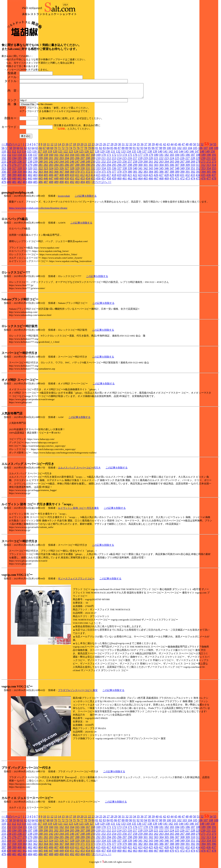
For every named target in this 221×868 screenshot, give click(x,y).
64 (33, 151)
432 (187, 178)
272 (209, 164)
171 (109, 158)
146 (192, 154)
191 (214, 158)
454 (88, 181)
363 (41, 174)
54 (211, 147)
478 (214, 181)
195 (20, 161)
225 (177, 161)
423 (140, 178)
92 (138, 151)
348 (177, 171)
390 (182, 174)
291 (93, 168)
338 (125, 171)
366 (56, 174)
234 (9, 164)
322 (41, 171)
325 (56, 171)
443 (30, 181)
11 (48, 147)
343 (151, 171)
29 (116, 147)
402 (30, 178)
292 (98, 168)
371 (83, 174)
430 (177, 178)
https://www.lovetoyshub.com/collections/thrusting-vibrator (38, 211)
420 (124, 178)
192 (4, 161)
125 (81, 154)
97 (157, 151)
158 (41, 158)
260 (146, 164)
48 (187, 147)
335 (109, 171)
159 (46, 158)
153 (14, 158)
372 (88, 174)
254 (114, 164)
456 (98, 181)
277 (20, 168)
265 (172, 164)
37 (146, 147)
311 (198, 168)
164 (72, 158)
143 (176, 154)
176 (135, 158)
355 (214, 171)
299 (135, 168)
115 (29, 154)
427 (161, 178)
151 (4, 158)
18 (74, 147)
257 (130, 164)
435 (203, 178)
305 (167, 168)
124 (76, 154)
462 (130, 181)
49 (191, 147)
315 (4, 171)
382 (140, 174)
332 (93, 171)
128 (97, 154)
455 (93, 181)
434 (198, 178)
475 (198, 181)
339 (130, 171)
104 (190, 151)
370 (77, 174)
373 (93, 174)
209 (93, 161)
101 (174, 151)
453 (83, 181)
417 (109, 178)
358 (14, 174)
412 (82, 178)
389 (177, 174)
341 (140, 171)
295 (114, 168)
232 (214, 161)
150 (213, 154)
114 (24, 154)
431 (182, 178)
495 (88, 185)
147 (197, 154)
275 (9, 168)
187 (193, 158)
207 (83, 161)
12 (52, 147)
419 (119, 178)
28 (112, 147)
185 (182, 158)
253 (109, 164)
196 (25, 161)
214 (119, 161)
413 (88, 178)
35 (138, 147)
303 (156, 168)
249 (88, 164)
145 (186, 154)
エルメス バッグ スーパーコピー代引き (79, 470)
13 (56, 147)
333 (98, 171)
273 (214, 164)
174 (125, 158)
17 (71, 147)
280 (35, 168)
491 (67, 185)
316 (9, 171)
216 (130, 161)
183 (172, 158)
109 (216, 151)
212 (109, 161)
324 (51, 171)
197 (30, 161)
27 (108, 147)
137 (144, 154)
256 (125, 164)
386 (161, 174)
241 (46, 164)
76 (78, 151)
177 (140, 158)
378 (119, 174)
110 (4, 154)
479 (4, 185)
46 (180, 147)
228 (193, 161)
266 (177, 164)
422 (135, 178)
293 (104, 168)
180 (156, 158)
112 (14, 154)
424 (145, 178)
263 (161, 164)
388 (172, 174)
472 (182, 181)
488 (51, 185)
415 (98, 178)
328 (72, 171)
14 (59, 147)
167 (88, 158)
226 (182, 161)
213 (114, 161)
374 (98, 174)
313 (208, 168)
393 (198, 174)
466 (151, 181)
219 (145, 161)
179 (151, 158)
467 (156, 181)
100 (169, 151)
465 (146, 181)
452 (77, 181)
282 (46, 168)
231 (208, 161)
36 (142, 147)
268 (188, 164)
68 (48, 151)
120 (55, 154)
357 (9, 174)
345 (161, 171)
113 (19, 154)
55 (215, 147)
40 (157, 147)
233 (4, 164)
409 (67, 178)
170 (104, 158)
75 (74, 151)
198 (35, 161)
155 (25, 158)
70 (56, 151)
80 (93, 151)
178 (146, 158)
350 (188, 171)
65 (37, 151)
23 (93, 147)
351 (193, 171)
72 (63, 151)
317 (14, 171)
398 (9, 178)
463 (135, 181)
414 (93, 178)
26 (104, 147)
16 (67, 147)
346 (167, 171)
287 (72, 168)
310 (193, 168)
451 (72, 181)
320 (30, 171)
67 (44, 151)
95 (149, 151)
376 (109, 174)
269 (193, 164)
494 (83, 185)
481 (14, 185)
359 (20, 174)
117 (39, 154)
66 (41, 151)
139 (155, 154)
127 (92, 154)
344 (156, 171)
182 (167, 158)
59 (14, 151)
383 (146, 174)
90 (131, 151)
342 (146, 171)
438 (4, 181)
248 (83, 164)
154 (20, 158)
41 (161, 147)
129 (102, 154)
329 (77, 171)
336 (114, 171)
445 (41, 181)
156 (30, 158)
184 (177, 158)
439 (9, 181)
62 (26, 151)
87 (119, 151)
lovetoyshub (64, 199)
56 (3, 151)
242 (51, 164)
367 (62, 174)
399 (14, 178)
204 (67, 161)
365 (51, 174)
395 (209, 174)
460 (119, 181)
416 (103, 178)
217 (135, 161)
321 (35, 171)
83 (104, 151)
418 (114, 178)
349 (182, 171)
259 (140, 164)
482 (20, 185)
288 (77, 168)
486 (41, 185)
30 (120, 147)
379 (125, 174)
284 (56, 168)
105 (195, 151)
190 (209, 158)
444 (35, 181)
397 (4, 178)
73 (67, 151)
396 (214, 174)
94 (146, 151)
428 (166, 178)
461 (125, 181)
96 (153, 151)
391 (188, 174)
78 (86, 151)
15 (63, 147)
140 (160, 154)
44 (172, 147)
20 (82, 147)
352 (198, 171)
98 (161, 151)
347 (172, 171)
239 (35, 164)
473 (188, 181)
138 (150, 154)
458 (109, 181)
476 (203, 181)
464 (140, 181)
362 (35, 174)
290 (88, 168)
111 (9, 154)
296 (119, 168)
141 (165, 154)
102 (179, 151)
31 (123, 147)
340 (135, 171)
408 (62, 178)
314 (214, 168)
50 (195, 147)
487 (46, 185)
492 (72, 185)
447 (51, 181)
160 (51, 158)
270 (198, 164)
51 (198, 147)
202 (56, 161)
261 (151, 164)
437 (214, 178)
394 (203, 174)
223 (166, 161)
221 (156, 161)
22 (89, 147)
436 (208, 178)
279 (30, 168)
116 (34, 154)
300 (140, 168)
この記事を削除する (86, 199)
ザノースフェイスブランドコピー (76, 581)
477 (209, 181)
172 (114, 158)
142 (171, 154)
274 (4, 168)
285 (62, 168)
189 (203, 158)
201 (51, 161)
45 (176, 147)
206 (77, 161)
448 (56, 181)
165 (77, 158)
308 (182, 168)
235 (14, 164)
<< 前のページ (11, 147)
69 (52, 151)
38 (150, 147)
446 (46, 181)
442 (25, 181)
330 (83, 171)
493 (77, 185)
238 (30, 164)
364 (46, 174)
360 (25, 174)
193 (9, 161)
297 (125, 168)
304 (161, 168)
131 (113, 154)
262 (156, 164)
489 (56, 185)
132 (118, 154)
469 (167, 181)
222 (161, 161)
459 (114, 181)
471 (177, 181)
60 (18, 151)
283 (51, 168)
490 (62, 185)
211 (103, 161)
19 (78, 147)
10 (44, 147)
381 (135, 174)
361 (30, 174)
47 (183, 147)
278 (25, 168)
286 (67, 168)
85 (112, 151)
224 (172, 161)
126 (86, 154)
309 (188, 168)
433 (193, 178)
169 (98, 158)
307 (177, 168)
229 (198, 161)
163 (67, 158)
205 (72, 161)
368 (67, 174)
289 (83, 168)
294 (109, 168)
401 (25, 178)
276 (14, 168)
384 (151, 174)
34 (135, 147)
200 (46, 161)
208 (88, 161)
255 (119, 164)
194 (14, 161)
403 (35, 178)
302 (151, 168)
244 (62, 164)
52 (202, 147)
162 (62, 158)
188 (198, 158)
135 (134, 154)
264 (167, 164)
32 (127, 147)
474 (193, 181)
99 (164, 151)
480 (9, 185)
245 (67, 164)
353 (203, 171)
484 (30, 185)
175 (130, 158)
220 (151, 161)
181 (161, 158)
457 (104, 181)
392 (193, 174)
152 (9, 158)
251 (98, 164)
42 (165, 147)
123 (71, 154)
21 (86, 147)
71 (59, 151)
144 (181, 154)
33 (131, 147)
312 (203, 168)
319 (25, 171)
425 (151, 178)
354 (209, 171)
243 (56, 164)
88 (123, 151)
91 (134, 151)
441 (20, 181)
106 (200, 151)
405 (46, 178)
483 (25, 185)
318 (20, 171)
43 (168, 147)
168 (93, 158)
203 (62, 161)
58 (11, 151)
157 (35, 158)
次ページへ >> (102, 185)
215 (124, 161)
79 (89, 151)
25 (101, 147)
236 (20, 164)
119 (50, 154)
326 (62, 171)
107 (206, 151)
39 (153, 147)
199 (41, 161)
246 (72, 164)
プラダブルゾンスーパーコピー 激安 (78, 693)
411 (77, 178)
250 (93, 164)
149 (207, 154)
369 (72, 174)
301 (146, 168)
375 (104, 174)
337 (119, 171)
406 (51, 178)
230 (203, 161)
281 (41, 168)
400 (20, 178)
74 (71, 151)
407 (56, 178)
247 (77, 164)
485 (35, 185)
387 (167, 174)
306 (172, 168)
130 (107, 154)
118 (45, 154)
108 (211, 151)
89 (127, 151)
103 (185, 151)
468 (161, 181)
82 (101, 151)
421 (130, 178)
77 (82, 151)
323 (46, 171)
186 (188, 158)
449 (62, 181)
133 (123, 154)
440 (14, 181)
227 (187, 161)
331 (88, 171)
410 (72, 178)
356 (4, 174)
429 (172, 178)
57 (7, 151)
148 (202, 154)
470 (172, 181)
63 (29, 151)
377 (114, 174)
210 (98, 161)
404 (41, 178)
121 (60, 154)
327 (67, 171)
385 (156, 174)
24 (97, 147)
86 (116, 151)
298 (130, 168)
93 (142, 151)
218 (140, 161)
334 (104, 171)
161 (56, 158)
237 (25, 164)
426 (156, 178)
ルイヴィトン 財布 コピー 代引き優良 (78, 511)
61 (22, 151)
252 (104, 164)
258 (135, 164)
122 (65, 154)
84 (108, 151)
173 (119, 158)
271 (203, 164)
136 (139, 154)
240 (41, 164)
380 (130, 174)
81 (97, 151)
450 (67, 181)
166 (83, 158)
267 (182, 164)
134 (129, 154)
